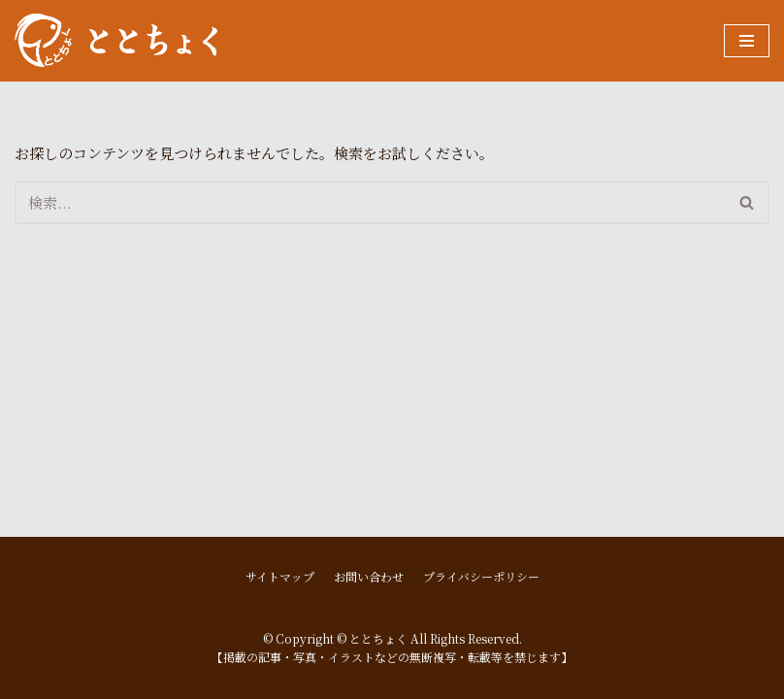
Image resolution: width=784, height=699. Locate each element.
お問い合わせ (369, 576)
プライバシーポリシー (481, 576)
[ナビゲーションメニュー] (747, 41)
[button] (747, 202)
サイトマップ (280, 576)
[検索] (370, 202)
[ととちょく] (116, 41)
